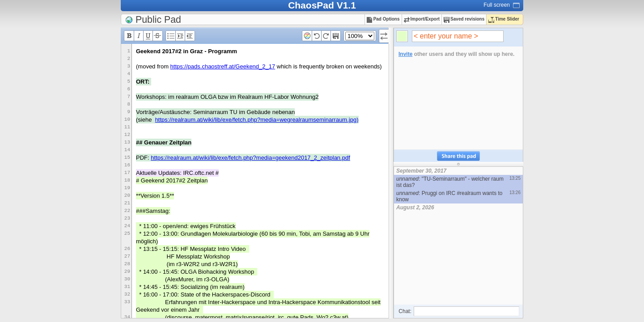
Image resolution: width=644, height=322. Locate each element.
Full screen (497, 5)
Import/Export (422, 19)
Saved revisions (464, 19)
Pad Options (383, 19)
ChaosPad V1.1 (322, 5)
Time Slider (504, 19)
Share (458, 156)
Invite (405, 54)
